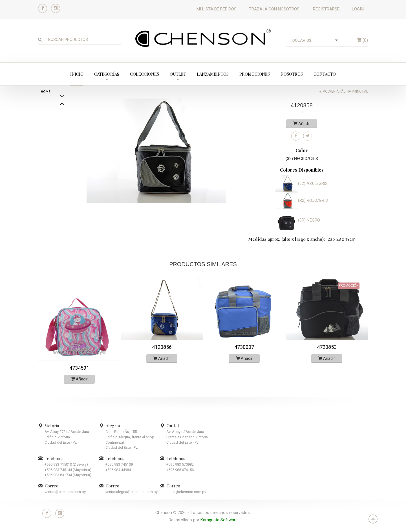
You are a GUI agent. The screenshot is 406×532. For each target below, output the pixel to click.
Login (358, 9)
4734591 (79, 368)
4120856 (162, 347)
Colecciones (144, 74)
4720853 (327, 347)
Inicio (77, 74)
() (362, 40)
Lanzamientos (213, 74)
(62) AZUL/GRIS (313, 183)
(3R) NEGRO (309, 220)
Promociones (255, 74)
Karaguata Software (219, 520)
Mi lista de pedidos (217, 9)
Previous (62, 199)
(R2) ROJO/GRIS (313, 200)
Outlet (178, 74)
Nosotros (292, 74)
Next (62, 104)
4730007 (244, 347)
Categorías (107, 74)
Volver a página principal (345, 91)
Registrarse (326, 9)
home (46, 92)
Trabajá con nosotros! (275, 9)
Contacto (325, 74)
